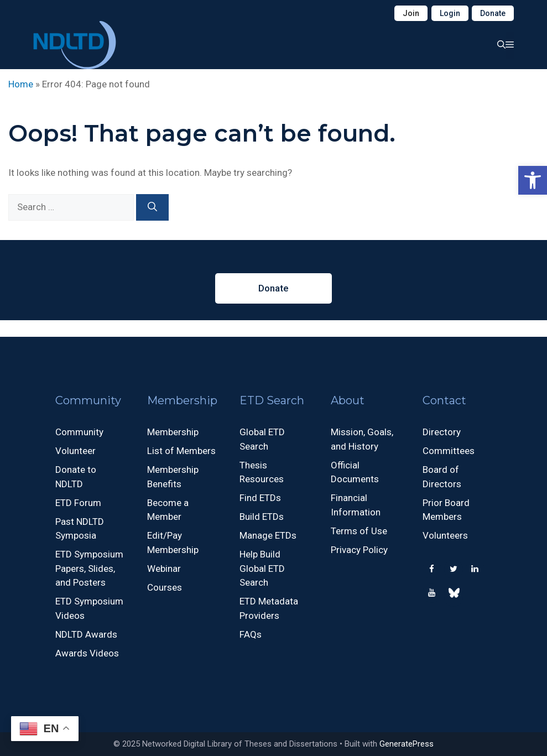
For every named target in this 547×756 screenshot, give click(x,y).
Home (21, 84)
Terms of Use (359, 531)
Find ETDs (260, 498)
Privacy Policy (359, 550)
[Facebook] (432, 569)
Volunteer (75, 451)
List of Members (181, 451)
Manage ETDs (268, 535)
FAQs (251, 634)
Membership (173, 432)
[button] (533, 180)
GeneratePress (407, 744)
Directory (442, 432)
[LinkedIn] (475, 569)
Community (79, 432)
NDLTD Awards (86, 634)
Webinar (164, 569)
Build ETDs (262, 517)
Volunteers (445, 535)
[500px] (454, 595)
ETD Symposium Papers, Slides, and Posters (89, 568)
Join (411, 13)
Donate (493, 13)
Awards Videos (87, 653)
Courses (165, 587)
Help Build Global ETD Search (262, 568)
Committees (449, 451)
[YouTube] (432, 593)
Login (450, 13)
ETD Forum (78, 503)
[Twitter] (454, 569)
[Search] (152, 207)
